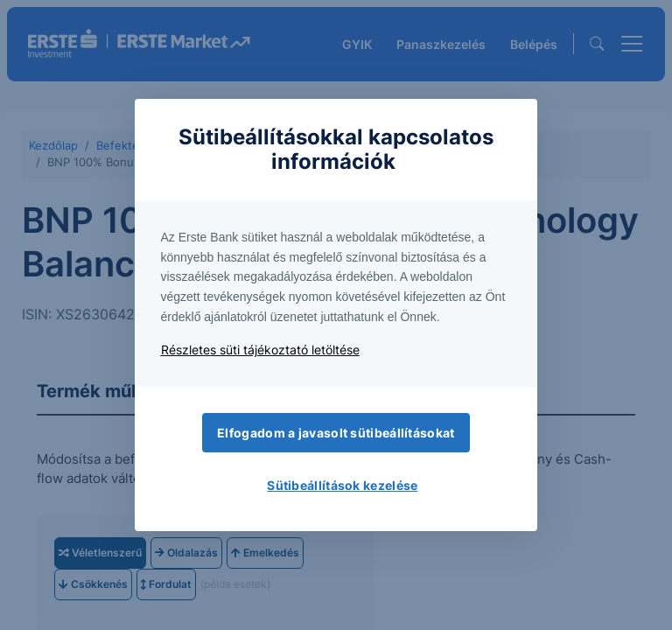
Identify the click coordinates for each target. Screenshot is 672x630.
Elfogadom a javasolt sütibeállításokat (336, 433)
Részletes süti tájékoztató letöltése (260, 350)
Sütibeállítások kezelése (342, 485)
